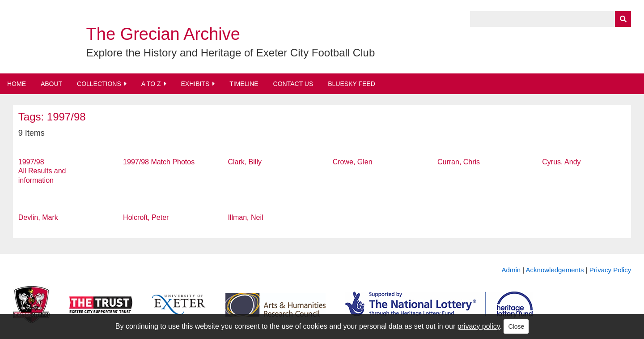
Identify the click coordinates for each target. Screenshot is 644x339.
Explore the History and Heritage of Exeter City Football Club (231, 53)
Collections (99, 84)
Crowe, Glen (353, 162)
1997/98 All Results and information (42, 171)
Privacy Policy (610, 270)
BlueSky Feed (352, 84)
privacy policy (479, 326)
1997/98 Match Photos (159, 162)
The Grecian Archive (163, 34)
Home (17, 84)
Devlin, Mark (38, 217)
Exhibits (195, 84)
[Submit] (623, 19)
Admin (511, 270)
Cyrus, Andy (561, 162)
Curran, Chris (459, 162)
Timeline (244, 84)
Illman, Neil (245, 217)
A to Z (151, 84)
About (51, 84)
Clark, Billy (245, 162)
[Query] (551, 19)
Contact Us (293, 84)
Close (516, 326)
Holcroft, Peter (146, 217)
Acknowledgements (555, 270)
